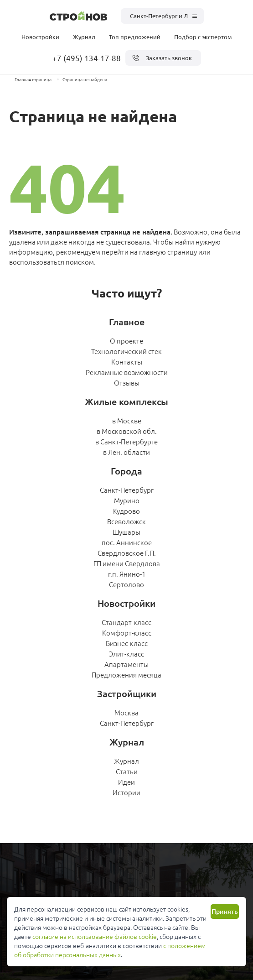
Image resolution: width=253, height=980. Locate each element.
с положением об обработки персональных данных (110, 950)
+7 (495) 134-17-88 (87, 58)
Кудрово (126, 511)
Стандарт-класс (126, 622)
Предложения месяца (126, 675)
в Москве (127, 420)
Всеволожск (126, 521)
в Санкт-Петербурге (126, 441)
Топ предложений (135, 37)
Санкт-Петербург (127, 490)
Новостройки (40, 37)
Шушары (126, 532)
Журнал (84, 37)
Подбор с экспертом (203, 37)
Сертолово (126, 584)
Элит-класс (126, 654)
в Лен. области (126, 452)
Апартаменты (126, 664)
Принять (225, 911)
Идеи (126, 782)
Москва (126, 712)
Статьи (127, 771)
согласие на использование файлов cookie (95, 936)
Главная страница (33, 79)
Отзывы (127, 383)
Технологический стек (126, 351)
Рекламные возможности (127, 372)
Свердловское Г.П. (127, 553)
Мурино (127, 500)
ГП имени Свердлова (127, 563)
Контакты (127, 362)
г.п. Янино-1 (127, 574)
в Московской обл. (127, 431)
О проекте (126, 341)
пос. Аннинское (127, 542)
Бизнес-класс (127, 643)
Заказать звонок (162, 58)
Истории (126, 792)
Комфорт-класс (127, 633)
